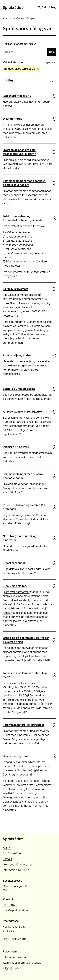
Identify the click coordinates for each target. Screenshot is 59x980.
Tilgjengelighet (12, 968)
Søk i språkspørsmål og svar (20, 44)
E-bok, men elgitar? (15, 586)
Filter (29, 80)
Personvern (10, 952)
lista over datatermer (17, 592)
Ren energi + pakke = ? (17, 96)
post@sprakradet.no (15, 911)
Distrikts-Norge (13, 119)
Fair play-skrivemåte (16, 289)
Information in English (16, 870)
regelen (7, 613)
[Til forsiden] (13, 8)
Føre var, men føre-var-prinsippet (24, 725)
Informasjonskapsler (15, 957)
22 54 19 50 (10, 905)
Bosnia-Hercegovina (16, 756)
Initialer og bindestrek (17, 447)
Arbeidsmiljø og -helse (17, 355)
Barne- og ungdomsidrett (19, 389)
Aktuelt (7, 848)
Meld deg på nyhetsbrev (18, 865)
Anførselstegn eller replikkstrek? (23, 412)
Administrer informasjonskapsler (23, 963)
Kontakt (7, 859)
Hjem (6, 19)
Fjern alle (51, 62)
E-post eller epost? (15, 563)
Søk (42, 8)
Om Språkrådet (12, 853)
